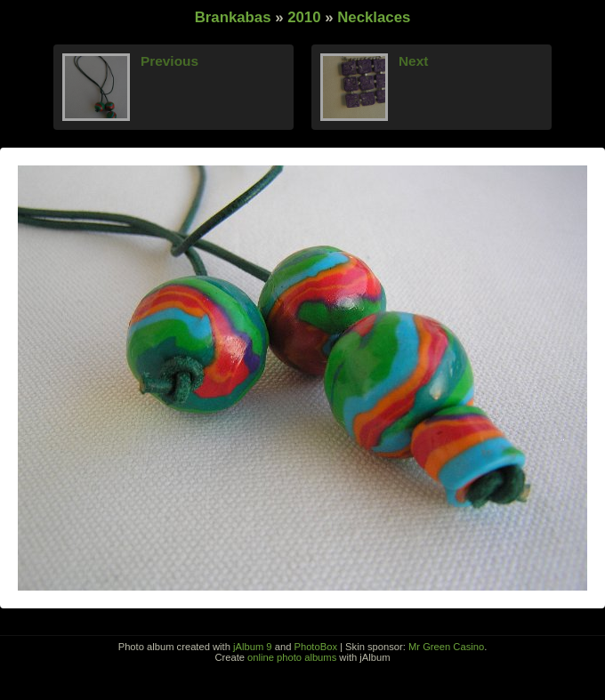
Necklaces (374, 17)
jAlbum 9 (253, 647)
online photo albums (292, 657)
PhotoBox (315, 647)
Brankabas (233, 17)
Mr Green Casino (446, 647)
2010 (304, 17)
